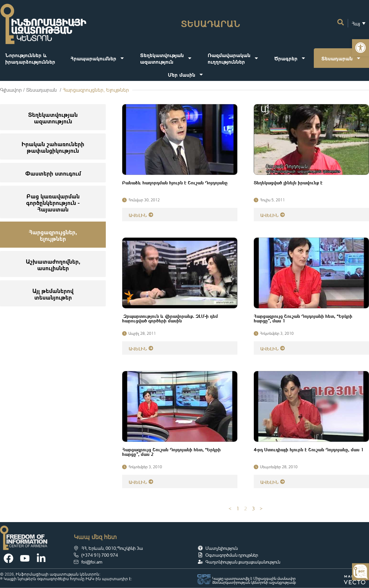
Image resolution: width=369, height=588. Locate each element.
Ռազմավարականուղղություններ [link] (233, 58)
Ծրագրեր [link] (290, 58)
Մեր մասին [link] (186, 74)
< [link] (230, 508)
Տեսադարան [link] (341, 58)
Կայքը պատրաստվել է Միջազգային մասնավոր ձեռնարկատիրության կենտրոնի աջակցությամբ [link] (254, 580)
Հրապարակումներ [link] (98, 58)
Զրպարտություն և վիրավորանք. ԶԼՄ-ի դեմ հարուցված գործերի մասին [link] (170, 318)
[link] (361, 48)
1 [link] (238, 508)
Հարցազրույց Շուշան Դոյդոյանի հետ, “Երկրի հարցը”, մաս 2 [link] (171, 451)
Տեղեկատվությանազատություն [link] (166, 58)
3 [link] (253, 508)
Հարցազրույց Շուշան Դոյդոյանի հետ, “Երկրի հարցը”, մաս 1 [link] (303, 318)
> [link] (261, 508)
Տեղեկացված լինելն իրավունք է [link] (288, 182)
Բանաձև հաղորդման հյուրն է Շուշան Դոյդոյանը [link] (175, 182)
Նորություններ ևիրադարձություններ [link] (30, 58)
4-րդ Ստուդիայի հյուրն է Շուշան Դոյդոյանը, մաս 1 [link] (309, 449)
